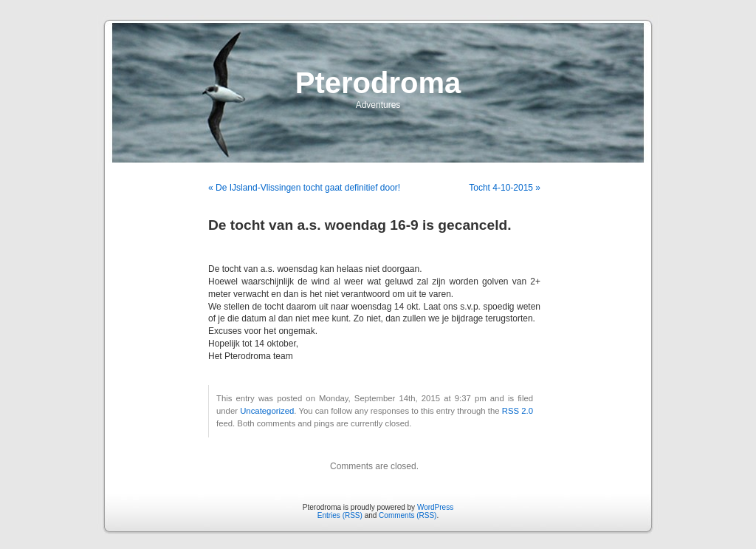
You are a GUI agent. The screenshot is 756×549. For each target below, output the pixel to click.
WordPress (435, 507)
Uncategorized (267, 411)
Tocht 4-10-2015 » (505, 188)
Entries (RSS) (340, 515)
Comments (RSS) (408, 515)
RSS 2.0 (518, 411)
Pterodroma (378, 83)
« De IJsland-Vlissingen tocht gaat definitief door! (304, 188)
